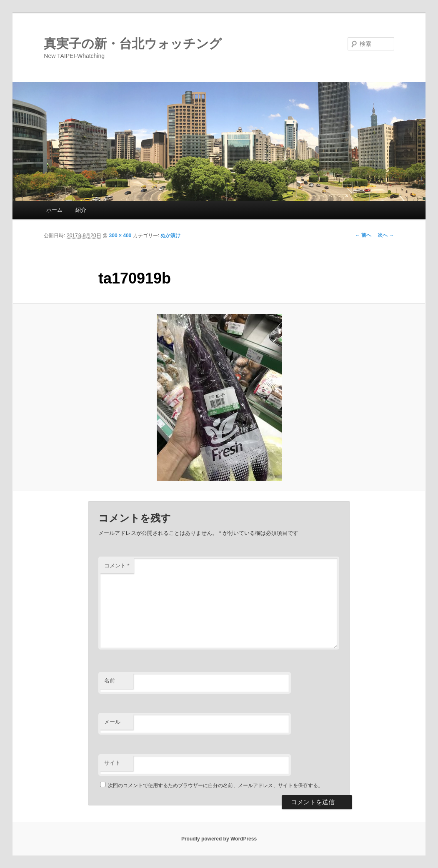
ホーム (54, 210)
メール (112, 722)
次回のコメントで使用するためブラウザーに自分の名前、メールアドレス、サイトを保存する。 (215, 785)
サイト (112, 763)
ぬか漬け (170, 236)
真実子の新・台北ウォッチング (133, 44)
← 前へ (363, 235)
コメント (117, 566)
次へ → (386, 235)
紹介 (81, 210)
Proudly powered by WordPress (219, 839)
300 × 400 (120, 236)
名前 (110, 681)
